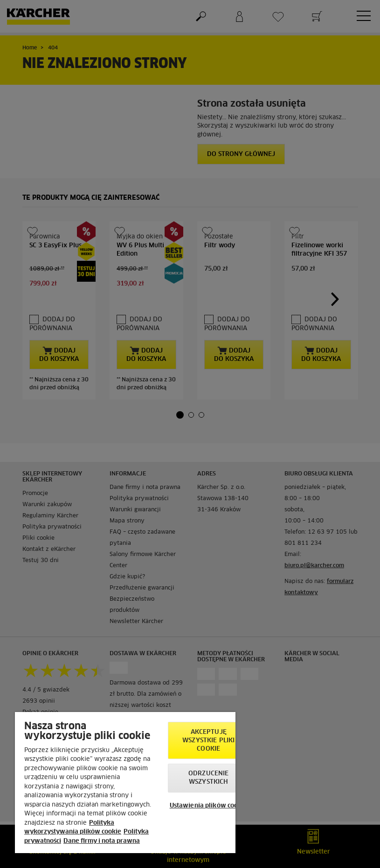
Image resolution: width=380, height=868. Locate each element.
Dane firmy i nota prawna (102, 841)
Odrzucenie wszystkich (208, 778)
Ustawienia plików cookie (209, 806)
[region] (125, 783)
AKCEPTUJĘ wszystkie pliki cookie (208, 741)
